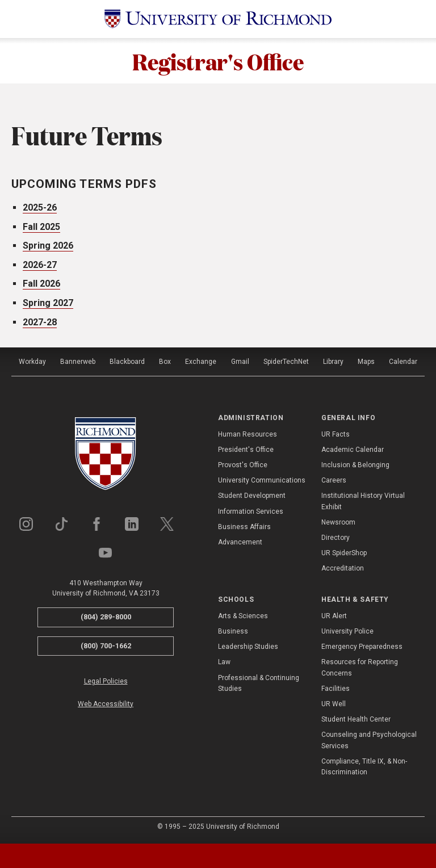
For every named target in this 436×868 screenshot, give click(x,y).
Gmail (240, 362)
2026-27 (40, 265)
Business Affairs (244, 527)
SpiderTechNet (286, 362)
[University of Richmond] (218, 19)
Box (165, 362)
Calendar (403, 362)
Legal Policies (106, 681)
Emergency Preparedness (362, 647)
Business (233, 631)
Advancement (240, 542)
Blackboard (127, 362)
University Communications (262, 480)
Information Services (251, 511)
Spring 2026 (48, 246)
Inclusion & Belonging (355, 465)
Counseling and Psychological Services (369, 740)
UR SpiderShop (344, 553)
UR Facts (336, 434)
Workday (32, 362)
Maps (366, 362)
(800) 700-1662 (106, 646)
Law (224, 662)
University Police (347, 631)
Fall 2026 (41, 284)
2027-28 (40, 322)
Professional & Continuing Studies (259, 683)
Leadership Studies (248, 647)
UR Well (334, 704)
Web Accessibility (106, 704)
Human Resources (248, 434)
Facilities (336, 689)
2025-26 (40, 207)
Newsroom (338, 522)
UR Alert (334, 616)
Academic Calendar (353, 450)
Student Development (252, 496)
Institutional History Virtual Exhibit (363, 501)
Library (333, 362)
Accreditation (343, 568)
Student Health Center (356, 719)
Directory (336, 538)
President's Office (246, 450)
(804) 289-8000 (106, 617)
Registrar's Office (218, 61)
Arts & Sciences (243, 616)
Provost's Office (243, 465)
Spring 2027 (48, 303)
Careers (334, 480)
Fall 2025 (41, 227)
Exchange (201, 362)
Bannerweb (78, 362)
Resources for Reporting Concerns (360, 667)
